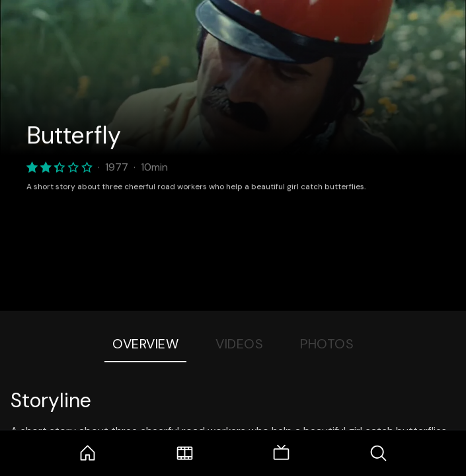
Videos (239, 344)
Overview (145, 344)
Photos (327, 344)
